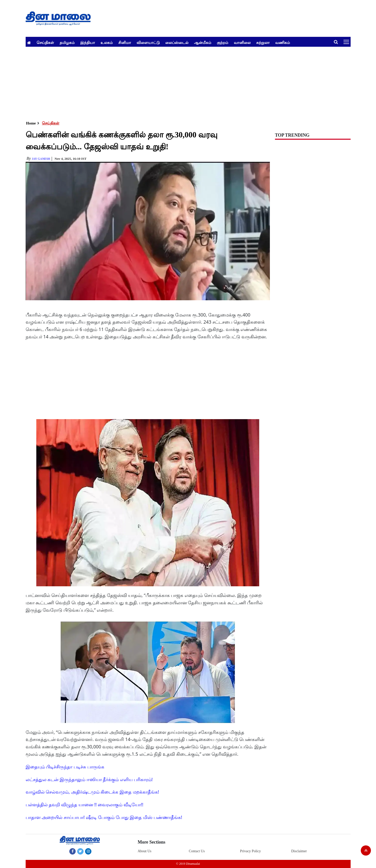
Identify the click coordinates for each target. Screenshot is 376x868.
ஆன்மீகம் (203, 42)
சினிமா (125, 42)
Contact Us (197, 851)
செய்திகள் (45, 42)
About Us (144, 851)
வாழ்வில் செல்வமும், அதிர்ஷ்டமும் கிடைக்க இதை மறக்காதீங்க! (92, 792)
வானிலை (242, 42)
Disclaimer (299, 851)
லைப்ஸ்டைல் (177, 42)
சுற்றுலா (263, 42)
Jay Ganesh (41, 159)
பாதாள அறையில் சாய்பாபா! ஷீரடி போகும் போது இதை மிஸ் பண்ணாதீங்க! (104, 817)
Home (31, 123)
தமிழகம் (67, 42)
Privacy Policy (250, 851)
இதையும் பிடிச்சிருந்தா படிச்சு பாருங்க (65, 767)
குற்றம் (223, 42)
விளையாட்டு (148, 42)
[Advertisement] (178, 82)
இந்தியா (88, 42)
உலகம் (107, 42)
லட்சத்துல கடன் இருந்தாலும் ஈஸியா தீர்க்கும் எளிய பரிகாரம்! (89, 779)
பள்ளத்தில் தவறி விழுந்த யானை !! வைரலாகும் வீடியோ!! (85, 804)
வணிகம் (283, 42)
